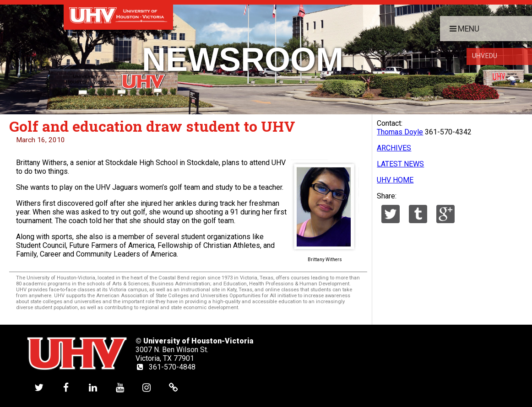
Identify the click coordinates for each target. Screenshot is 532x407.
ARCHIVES (394, 148)
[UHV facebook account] (66, 387)
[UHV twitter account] (39, 387)
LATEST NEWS (400, 164)
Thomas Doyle (400, 132)
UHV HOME (395, 180)
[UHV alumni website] (174, 387)
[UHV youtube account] (120, 387)
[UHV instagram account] (147, 387)
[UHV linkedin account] (93, 387)
